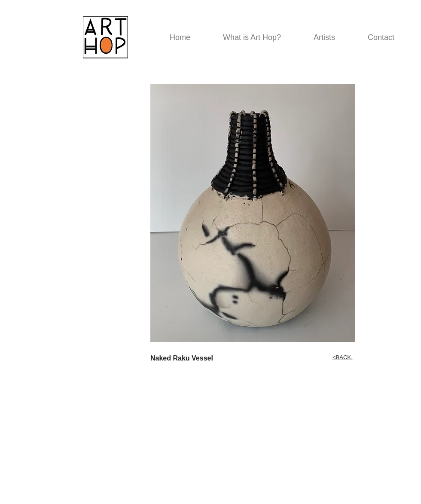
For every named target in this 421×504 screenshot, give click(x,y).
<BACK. (343, 357)
